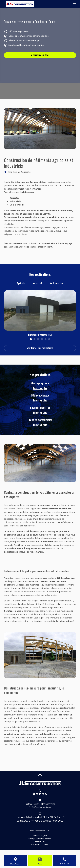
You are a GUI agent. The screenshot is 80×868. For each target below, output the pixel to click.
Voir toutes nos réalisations (40, 348)
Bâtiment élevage (40, 398)
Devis (40, 864)
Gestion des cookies (40, 844)
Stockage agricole (40, 386)
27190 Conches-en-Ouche (40, 806)
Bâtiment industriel (40, 410)
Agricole (21, 283)
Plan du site (40, 841)
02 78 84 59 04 (40, 794)
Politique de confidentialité (40, 838)
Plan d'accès (15, 864)
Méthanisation (56, 283)
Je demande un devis (40, 55)
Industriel (37, 283)
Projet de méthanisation (40, 422)
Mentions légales (40, 835)
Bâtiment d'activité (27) (40, 335)
